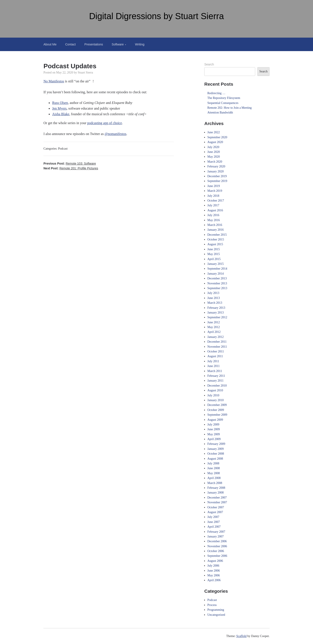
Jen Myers (59, 108)
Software (118, 44)
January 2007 (216, 536)
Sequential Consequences (223, 103)
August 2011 (215, 356)
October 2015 (216, 239)
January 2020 (216, 171)
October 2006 (216, 551)
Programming (216, 610)
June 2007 (214, 522)
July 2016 (213, 215)
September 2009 (217, 415)
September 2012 (217, 317)
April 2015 (214, 259)
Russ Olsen (60, 103)
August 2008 (215, 459)
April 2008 (214, 478)
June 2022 (214, 132)
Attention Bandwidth (220, 113)
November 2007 (217, 502)
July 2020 (213, 147)
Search (209, 64)
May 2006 (214, 575)
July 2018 (213, 196)
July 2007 (213, 517)
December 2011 (217, 342)
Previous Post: (70, 164)
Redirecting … (216, 93)
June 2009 (214, 429)
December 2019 (217, 176)
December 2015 (217, 235)
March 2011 (215, 371)
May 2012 (214, 327)
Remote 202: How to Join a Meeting (230, 108)
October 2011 (216, 351)
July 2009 (213, 425)
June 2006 (214, 571)
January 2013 (216, 313)
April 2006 (214, 580)
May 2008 (214, 473)
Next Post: (71, 168)
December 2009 (217, 405)
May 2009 (214, 434)
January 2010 (216, 400)
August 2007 (215, 512)
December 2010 (217, 386)
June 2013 (214, 298)
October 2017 (216, 201)
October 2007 (216, 507)
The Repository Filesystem (224, 98)
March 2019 (215, 191)
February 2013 (216, 308)
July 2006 (213, 566)
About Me (50, 44)
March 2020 (215, 162)
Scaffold (241, 636)
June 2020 (214, 152)
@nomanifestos (115, 134)
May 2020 (214, 157)
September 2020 (217, 137)
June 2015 (214, 249)
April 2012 (214, 332)
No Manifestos (54, 81)
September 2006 (217, 556)
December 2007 (217, 498)
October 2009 (216, 410)
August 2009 (215, 420)
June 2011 (214, 366)
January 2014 (216, 274)
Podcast (63, 149)
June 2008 (214, 468)
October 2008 (216, 454)
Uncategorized (216, 615)
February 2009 (216, 444)
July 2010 (213, 395)
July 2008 (213, 463)
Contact (70, 44)
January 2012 (216, 337)
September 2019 (217, 181)
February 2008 (216, 488)
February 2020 (216, 166)
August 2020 (215, 142)
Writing (140, 44)
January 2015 (216, 264)
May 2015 (214, 254)
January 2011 (216, 381)
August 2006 (215, 561)
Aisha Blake (61, 114)
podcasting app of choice (105, 123)
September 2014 (217, 269)
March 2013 (215, 303)
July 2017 (213, 205)
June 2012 (214, 322)
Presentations (94, 44)
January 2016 (216, 230)
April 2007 (214, 527)
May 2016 (214, 220)
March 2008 (215, 483)
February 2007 (216, 532)
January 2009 (216, 449)
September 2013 (217, 288)
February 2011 (216, 376)
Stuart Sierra (85, 73)
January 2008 (216, 493)
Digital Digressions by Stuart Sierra (156, 16)
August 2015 (215, 244)
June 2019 (214, 186)
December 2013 (217, 278)
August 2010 (215, 390)
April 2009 (214, 439)
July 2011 (213, 361)
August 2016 (215, 210)
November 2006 (217, 546)
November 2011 (217, 347)
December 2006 (217, 541)
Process (212, 605)
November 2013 (217, 283)
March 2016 (215, 225)
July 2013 (213, 293)
